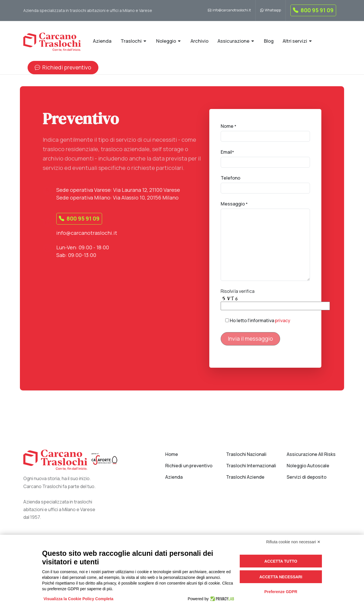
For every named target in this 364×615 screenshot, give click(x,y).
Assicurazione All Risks (311, 454)
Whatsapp (271, 10)
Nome (228, 126)
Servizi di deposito (307, 477)
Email (227, 152)
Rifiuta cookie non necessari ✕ (293, 542)
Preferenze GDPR (281, 592)
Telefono (230, 178)
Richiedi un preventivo (189, 466)
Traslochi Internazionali (251, 466)
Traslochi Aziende (245, 477)
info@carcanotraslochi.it (229, 10)
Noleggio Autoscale (308, 466)
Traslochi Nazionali (246, 454)
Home (172, 454)
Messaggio (234, 204)
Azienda (174, 477)
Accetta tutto (281, 561)
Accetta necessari (281, 577)
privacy (283, 320)
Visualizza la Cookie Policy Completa (78, 599)
